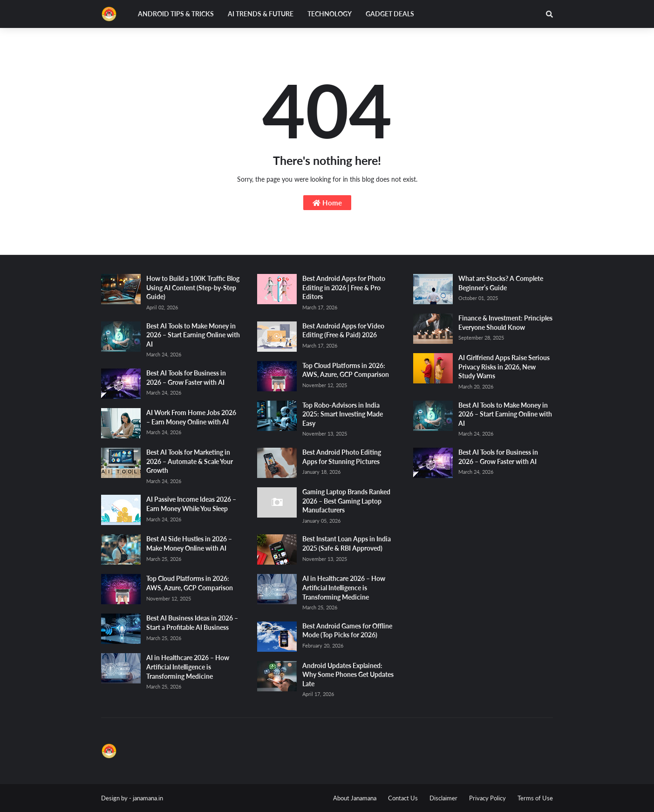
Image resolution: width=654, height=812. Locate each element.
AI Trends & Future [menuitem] (261, 14)
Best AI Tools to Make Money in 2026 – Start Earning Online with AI (193, 335)
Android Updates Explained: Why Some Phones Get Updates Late (348, 675)
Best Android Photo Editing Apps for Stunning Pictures (342, 457)
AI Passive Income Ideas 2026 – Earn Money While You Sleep (191, 504)
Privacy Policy (487, 798)
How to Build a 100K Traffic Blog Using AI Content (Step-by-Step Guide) (193, 287)
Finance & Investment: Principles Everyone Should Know (505, 323)
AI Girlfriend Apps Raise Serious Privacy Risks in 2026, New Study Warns (504, 367)
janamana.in (148, 798)
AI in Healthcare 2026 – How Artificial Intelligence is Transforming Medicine (188, 667)
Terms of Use (535, 798)
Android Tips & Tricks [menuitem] (176, 14)
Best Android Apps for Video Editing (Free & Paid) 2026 (343, 331)
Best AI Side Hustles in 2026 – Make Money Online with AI (189, 543)
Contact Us (403, 798)
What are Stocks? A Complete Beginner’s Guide (501, 283)
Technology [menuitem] (330, 14)
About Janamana (355, 798)
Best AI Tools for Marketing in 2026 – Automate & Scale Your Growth (190, 461)
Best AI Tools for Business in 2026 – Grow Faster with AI (186, 378)
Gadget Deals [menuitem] (390, 14)
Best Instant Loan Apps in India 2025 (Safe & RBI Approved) (347, 543)
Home (327, 203)
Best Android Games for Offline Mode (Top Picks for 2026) (347, 631)
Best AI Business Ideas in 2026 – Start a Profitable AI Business (192, 623)
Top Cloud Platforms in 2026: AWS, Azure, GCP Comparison (190, 583)
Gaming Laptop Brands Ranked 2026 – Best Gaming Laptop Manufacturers (346, 501)
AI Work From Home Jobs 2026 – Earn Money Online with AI (191, 417)
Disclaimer (443, 798)
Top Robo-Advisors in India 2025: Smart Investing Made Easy (343, 414)
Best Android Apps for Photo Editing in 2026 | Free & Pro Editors (344, 287)
